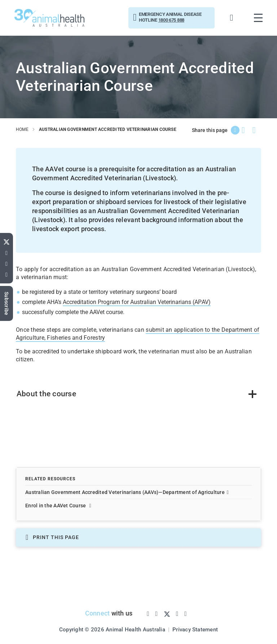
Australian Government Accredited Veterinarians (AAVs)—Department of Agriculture (127, 492)
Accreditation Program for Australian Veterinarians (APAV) (136, 302)
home (22, 129)
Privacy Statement (195, 629)
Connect (97, 613)
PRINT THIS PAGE (52, 537)
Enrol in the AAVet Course (58, 506)
